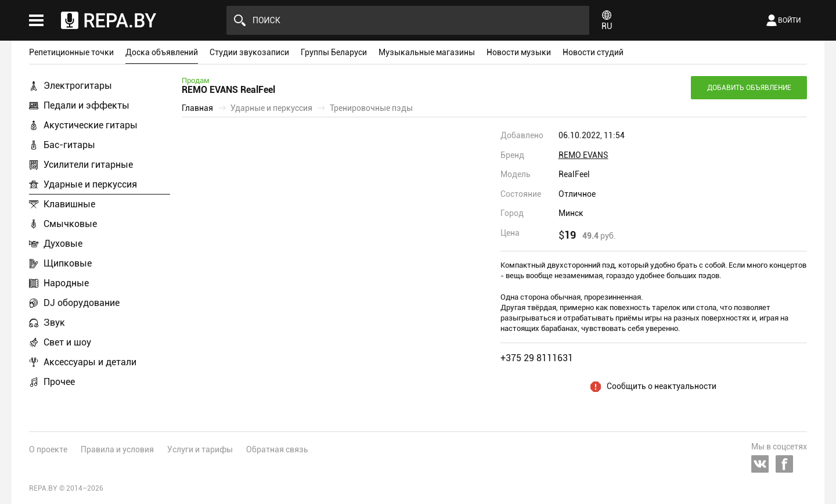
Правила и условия (117, 449)
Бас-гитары (69, 145)
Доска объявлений (162, 52)
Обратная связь (277, 449)
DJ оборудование (82, 303)
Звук (54, 323)
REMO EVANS (583, 155)
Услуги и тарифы (200, 449)
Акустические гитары (91, 125)
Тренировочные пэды (371, 108)
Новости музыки (519, 52)
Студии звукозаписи (249, 52)
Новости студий (593, 52)
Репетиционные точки (71, 52)
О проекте (48, 449)
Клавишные (69, 204)
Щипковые (68, 263)
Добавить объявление (749, 88)
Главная (197, 108)
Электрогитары (78, 86)
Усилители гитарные (88, 165)
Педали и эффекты (87, 105)
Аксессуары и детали (90, 362)
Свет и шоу (67, 342)
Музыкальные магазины (427, 52)
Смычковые (70, 224)
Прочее (59, 382)
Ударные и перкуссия (90, 184)
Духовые (63, 244)
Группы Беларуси (334, 52)
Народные (66, 283)
